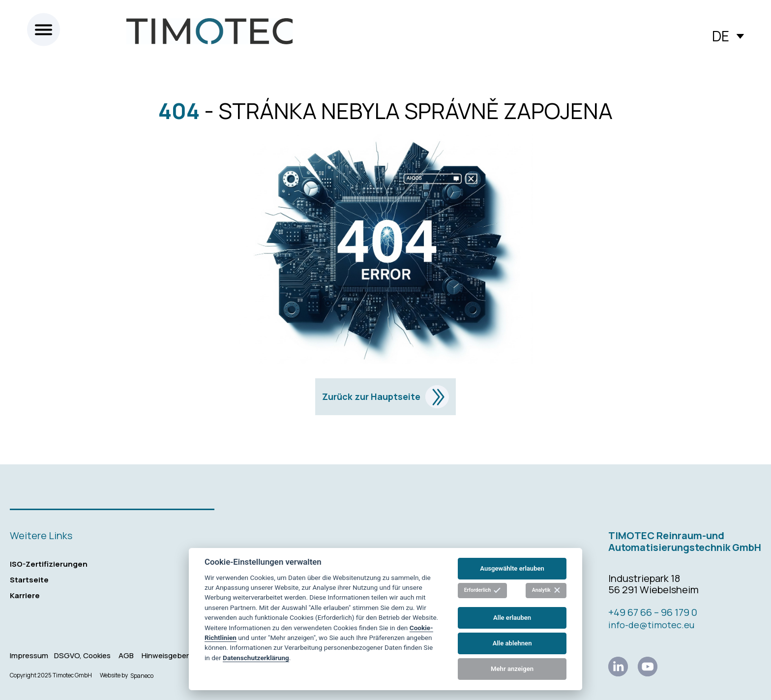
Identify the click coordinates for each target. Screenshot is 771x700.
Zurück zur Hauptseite (385, 397)
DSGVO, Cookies (82, 655)
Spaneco (142, 676)
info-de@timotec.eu (651, 625)
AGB (126, 655)
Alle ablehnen (512, 643)
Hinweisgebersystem (178, 655)
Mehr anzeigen (512, 669)
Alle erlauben (512, 618)
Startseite (29, 580)
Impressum (29, 655)
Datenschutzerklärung (256, 658)
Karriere (25, 595)
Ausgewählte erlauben (512, 568)
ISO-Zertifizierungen (49, 564)
